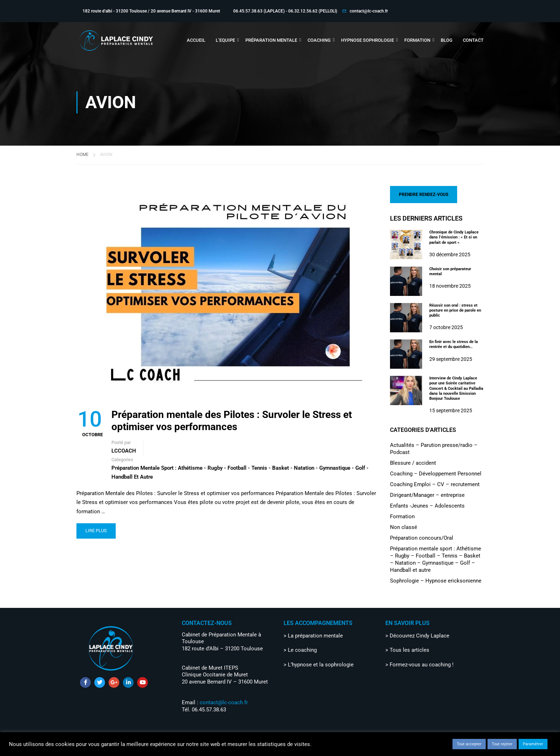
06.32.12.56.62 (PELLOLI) (313, 11)
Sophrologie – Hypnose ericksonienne (436, 580)
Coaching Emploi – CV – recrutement (435, 484)
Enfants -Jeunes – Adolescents (427, 505)
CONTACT (473, 40)
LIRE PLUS (96, 530)
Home (82, 154)
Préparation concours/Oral (422, 537)
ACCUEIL (196, 40)
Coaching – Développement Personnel (436, 473)
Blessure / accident (413, 462)
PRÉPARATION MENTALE (271, 40)
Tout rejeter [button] (502, 744)
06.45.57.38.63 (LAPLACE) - (261, 11)
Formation (402, 516)
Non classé (404, 526)
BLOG (447, 40)
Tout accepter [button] (469, 744)
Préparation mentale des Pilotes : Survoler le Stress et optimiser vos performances (232, 420)
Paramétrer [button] (533, 744)
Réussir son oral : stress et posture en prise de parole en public (455, 309)
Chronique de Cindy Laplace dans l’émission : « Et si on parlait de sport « (454, 237)
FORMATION (417, 40)
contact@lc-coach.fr (369, 11)
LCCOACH (124, 450)
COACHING (319, 40)
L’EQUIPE (225, 40)
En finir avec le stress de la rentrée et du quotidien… (454, 344)
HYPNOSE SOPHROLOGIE (367, 40)
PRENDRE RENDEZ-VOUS (424, 194)
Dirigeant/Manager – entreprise (427, 494)
